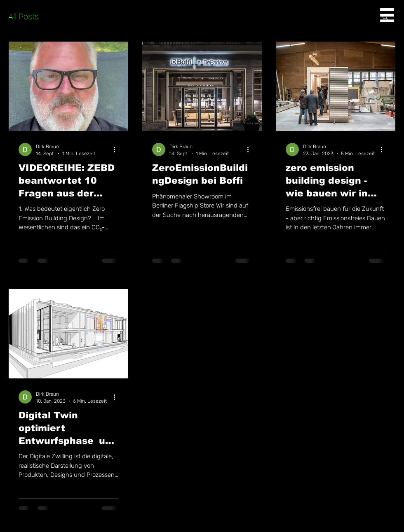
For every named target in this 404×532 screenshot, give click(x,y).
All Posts (23, 16)
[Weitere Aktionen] (117, 149)
